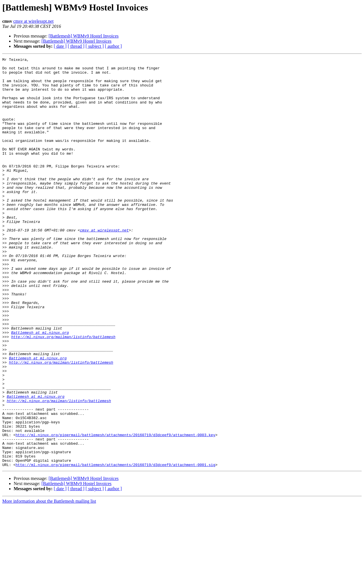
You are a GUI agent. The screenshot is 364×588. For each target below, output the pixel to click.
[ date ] (60, 46)
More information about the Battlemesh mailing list (49, 583)
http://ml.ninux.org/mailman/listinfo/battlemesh (63, 393)
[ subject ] (95, 46)
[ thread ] (76, 46)
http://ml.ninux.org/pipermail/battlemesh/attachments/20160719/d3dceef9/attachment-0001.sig (115, 546)
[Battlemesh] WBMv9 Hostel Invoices (84, 36)
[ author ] (113, 46)
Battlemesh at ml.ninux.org (40, 388)
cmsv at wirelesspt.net (34, 21)
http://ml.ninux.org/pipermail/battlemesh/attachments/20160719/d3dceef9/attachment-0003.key (115, 511)
